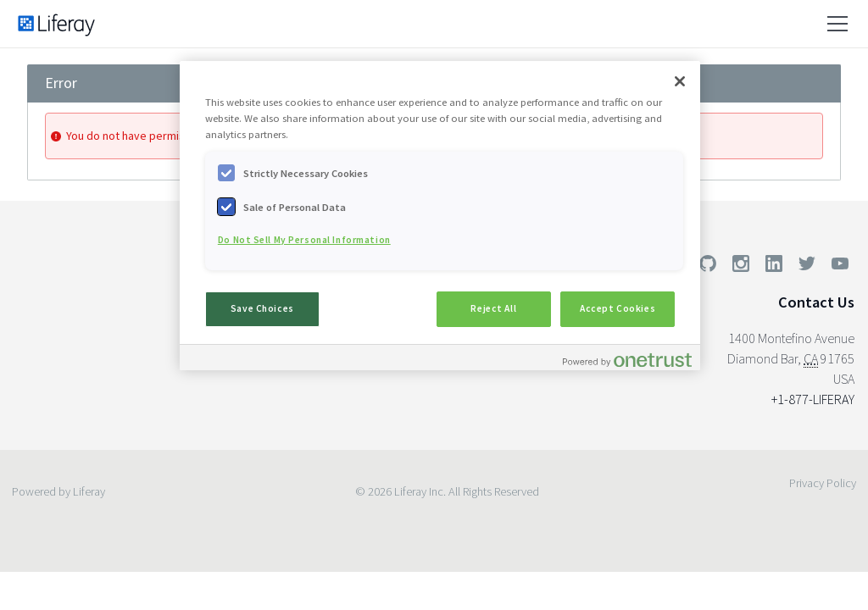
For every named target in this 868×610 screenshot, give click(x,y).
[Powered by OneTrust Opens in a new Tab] (627, 360)
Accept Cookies (618, 308)
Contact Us (816, 302)
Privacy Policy (823, 483)
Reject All (493, 308)
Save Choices (262, 308)
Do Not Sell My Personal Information (304, 240)
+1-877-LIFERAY (813, 399)
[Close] (680, 81)
